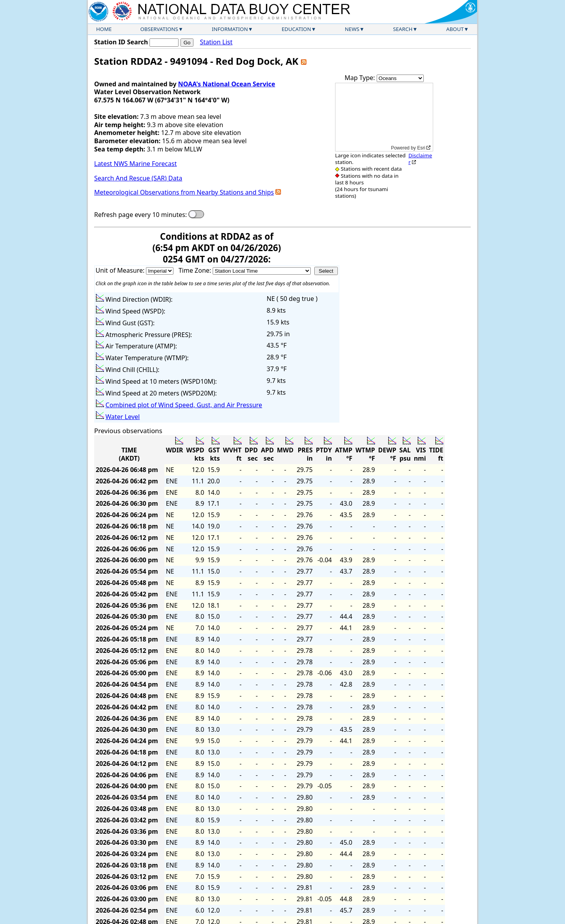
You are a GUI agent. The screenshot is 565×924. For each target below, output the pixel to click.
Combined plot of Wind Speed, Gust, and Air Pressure (184, 405)
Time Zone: (196, 270)
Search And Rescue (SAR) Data (138, 178)
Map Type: (361, 78)
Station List (216, 42)
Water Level (123, 417)
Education (296, 29)
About (455, 29)
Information (230, 29)
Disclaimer (420, 159)
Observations (159, 29)
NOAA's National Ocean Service (227, 84)
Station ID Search (121, 42)
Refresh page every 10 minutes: (140, 215)
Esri (421, 148)
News (352, 29)
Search (403, 29)
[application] (384, 117)
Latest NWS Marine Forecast (135, 164)
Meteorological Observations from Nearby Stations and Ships (184, 192)
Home (104, 29)
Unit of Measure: (121, 270)
